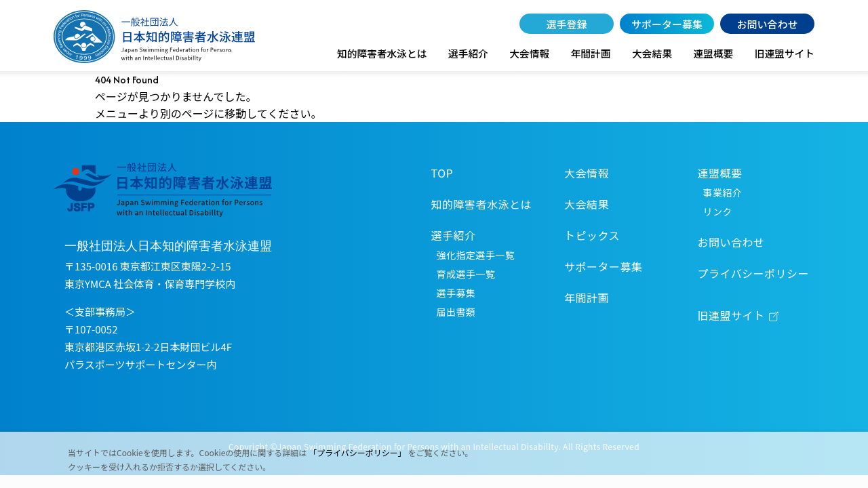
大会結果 (652, 53)
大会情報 (529, 53)
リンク (718, 211)
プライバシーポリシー (753, 273)
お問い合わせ (767, 24)
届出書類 (456, 312)
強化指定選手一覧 (476, 255)
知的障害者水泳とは (382, 53)
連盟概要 (713, 53)
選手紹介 (468, 53)
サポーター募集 (667, 24)
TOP (442, 173)
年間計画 (591, 53)
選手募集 (456, 293)
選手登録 (567, 24)
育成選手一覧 (466, 274)
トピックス (592, 235)
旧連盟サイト (785, 53)
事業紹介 (723, 192)
